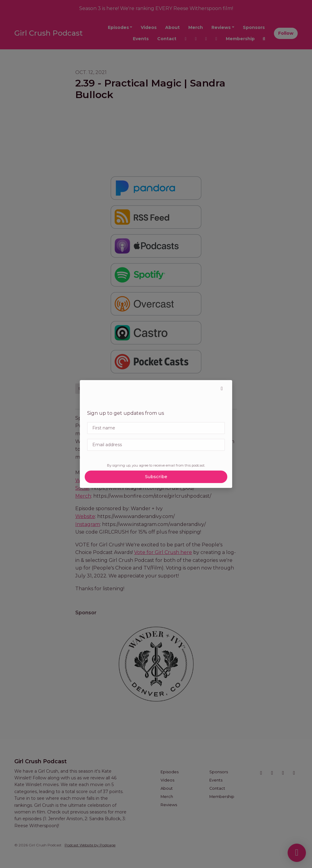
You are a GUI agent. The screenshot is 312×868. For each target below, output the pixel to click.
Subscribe (156, 477)
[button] (222, 389)
